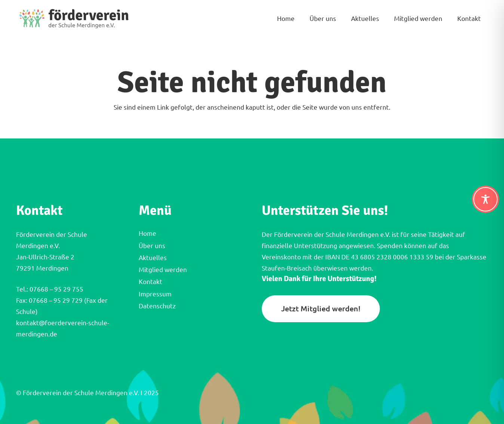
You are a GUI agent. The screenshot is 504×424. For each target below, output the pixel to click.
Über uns (152, 246)
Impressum (155, 294)
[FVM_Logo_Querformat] (74, 19)
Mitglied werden (163, 270)
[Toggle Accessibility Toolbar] (485, 199)
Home (147, 233)
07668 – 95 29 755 (56, 289)
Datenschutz (157, 306)
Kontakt (150, 282)
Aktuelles (153, 258)
